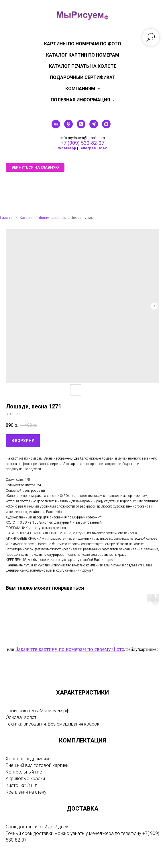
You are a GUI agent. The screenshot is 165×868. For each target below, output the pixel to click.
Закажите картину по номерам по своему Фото (70, 649)
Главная (7, 218)
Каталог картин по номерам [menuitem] (83, 55)
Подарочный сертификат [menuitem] (83, 77)
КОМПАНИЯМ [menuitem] (81, 89)
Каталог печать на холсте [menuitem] (83, 66)
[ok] (68, 127)
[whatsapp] (81, 127)
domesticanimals (52, 218)
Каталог (26, 218)
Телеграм (88, 148)
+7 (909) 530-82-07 (82, 143)
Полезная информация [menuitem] (81, 100)
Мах (103, 148)
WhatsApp (67, 148)
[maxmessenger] (106, 127)
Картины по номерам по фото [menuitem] (83, 44)
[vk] (56, 127)
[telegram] (94, 127)
